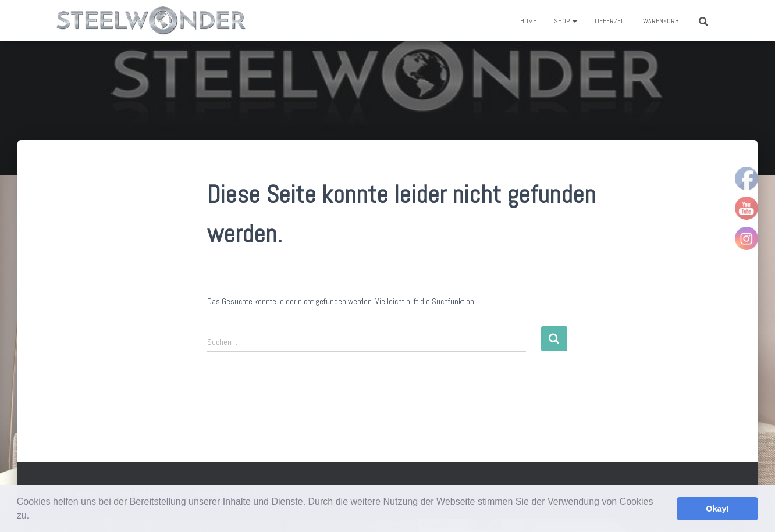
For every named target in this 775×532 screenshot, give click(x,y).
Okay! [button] (717, 509)
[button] (34, 517)
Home (528, 21)
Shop (566, 21)
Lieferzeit (610, 21)
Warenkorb (661, 21)
